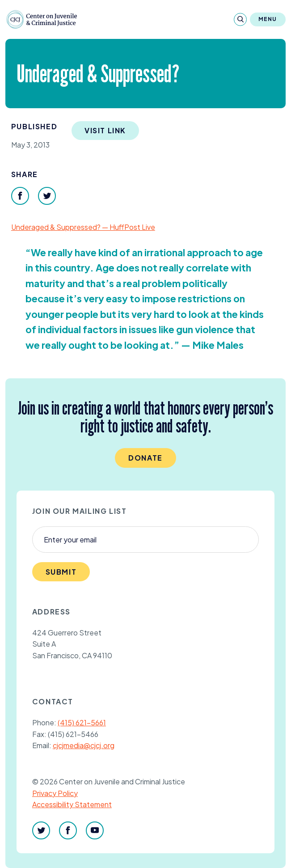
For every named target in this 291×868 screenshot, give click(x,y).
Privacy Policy (55, 793)
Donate (145, 458)
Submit (61, 572)
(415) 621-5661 (82, 722)
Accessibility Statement (72, 804)
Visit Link (105, 130)
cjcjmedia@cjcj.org (84, 745)
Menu (268, 19)
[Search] (240, 19)
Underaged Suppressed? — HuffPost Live (83, 227)
